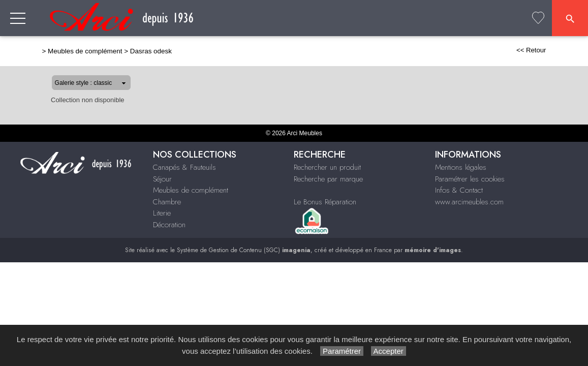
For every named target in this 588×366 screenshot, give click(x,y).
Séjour (162, 179)
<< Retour (564, 50)
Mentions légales (461, 167)
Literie (162, 213)
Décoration (169, 225)
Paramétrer (342, 351)
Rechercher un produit (327, 167)
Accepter (389, 351)
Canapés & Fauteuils (184, 167)
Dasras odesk (118, 51)
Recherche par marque (328, 179)
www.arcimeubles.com (469, 202)
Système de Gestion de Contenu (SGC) (244, 250)
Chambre (167, 202)
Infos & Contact (459, 190)
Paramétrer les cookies (470, 179)
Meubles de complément (52, 51)
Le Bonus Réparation (325, 202)
